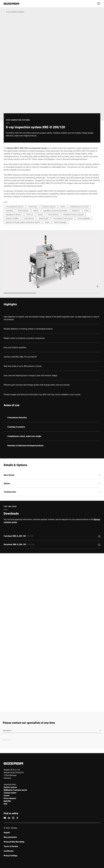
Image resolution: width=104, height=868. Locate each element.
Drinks (63, 207)
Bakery (36, 211)
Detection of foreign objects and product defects (23, 222)
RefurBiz (7, 801)
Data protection (10, 837)
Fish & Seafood (53, 215)
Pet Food (30, 215)
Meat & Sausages (60, 222)
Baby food (76, 211)
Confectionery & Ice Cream (79, 207)
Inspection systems (49, 207)
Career (7, 796)
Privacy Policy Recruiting (14, 842)
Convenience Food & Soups (63, 218)
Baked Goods (44, 218)
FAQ (5, 804)
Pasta (87, 211)
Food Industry (29, 218)
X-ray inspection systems (15, 12)
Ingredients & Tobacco (14, 215)
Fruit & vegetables (84, 218)
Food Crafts (33, 207)
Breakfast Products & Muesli (74, 215)
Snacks (40, 215)
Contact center (10, 793)
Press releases (10, 798)
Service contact (10, 787)
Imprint (7, 833)
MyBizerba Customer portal (15, 790)
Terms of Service (11, 846)
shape (47, 222)
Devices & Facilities (12, 218)
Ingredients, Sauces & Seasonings (55, 211)
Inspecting (9, 211)
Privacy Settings (11, 856)
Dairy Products (23, 211)
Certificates (9, 851)
